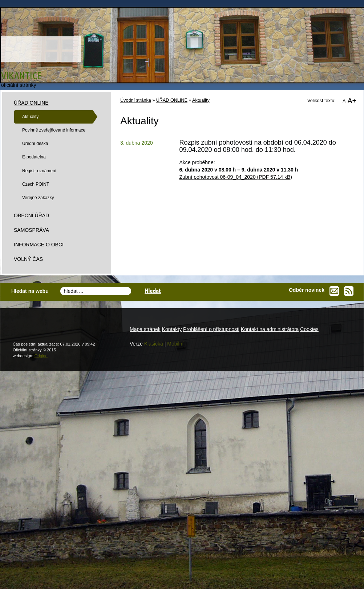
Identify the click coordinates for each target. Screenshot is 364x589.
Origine (41, 356)
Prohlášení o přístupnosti (211, 329)
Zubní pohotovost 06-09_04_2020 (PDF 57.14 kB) (236, 177)
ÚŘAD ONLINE (172, 100)
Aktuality (201, 100)
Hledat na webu (30, 291)
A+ (352, 101)
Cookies (309, 329)
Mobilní (175, 344)
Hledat (153, 291)
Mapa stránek (145, 329)
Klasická (154, 344)
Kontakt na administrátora (270, 329)
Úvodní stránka (136, 100)
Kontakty (172, 329)
